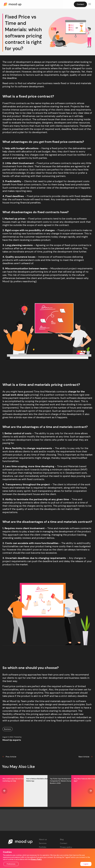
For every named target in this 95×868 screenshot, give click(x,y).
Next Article (86, 757)
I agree (86, 864)
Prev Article (9, 757)
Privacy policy (66, 847)
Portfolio (43, 847)
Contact (64, 843)
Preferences (11, 864)
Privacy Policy (36, 859)
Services (43, 843)
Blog (62, 839)
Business (8, 729)
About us (43, 839)
